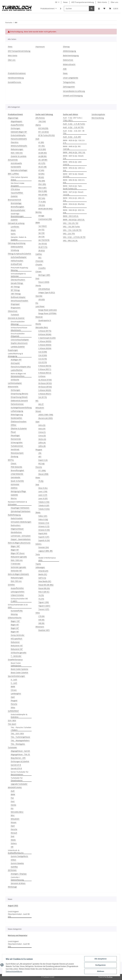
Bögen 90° (15, 550)
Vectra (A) (42, 439)
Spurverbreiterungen (16, 676)
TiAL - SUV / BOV (17, 733)
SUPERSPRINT (13, 711)
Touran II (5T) (44, 609)
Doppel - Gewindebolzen (21, 539)
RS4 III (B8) (43, 191)
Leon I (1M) (43, 491)
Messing (14, 614)
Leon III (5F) (43, 498)
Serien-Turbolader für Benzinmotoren (20, 773)
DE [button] (56, 2)
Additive (14, 488)
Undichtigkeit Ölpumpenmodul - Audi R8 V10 (19, 914)
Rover (38, 477)
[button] (99, 8)
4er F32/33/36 (44, 240)
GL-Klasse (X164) (45, 380)
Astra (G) (42, 425)
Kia (12, 808)
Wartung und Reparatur (18, 935)
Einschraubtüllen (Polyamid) (18, 335)
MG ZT (41, 404)
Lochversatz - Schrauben (21, 536)
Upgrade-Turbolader (19, 784)
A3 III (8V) (42, 149)
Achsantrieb (13, 160)
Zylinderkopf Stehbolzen (21, 511)
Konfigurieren (100, 965)
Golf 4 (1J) (42, 578)
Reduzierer (15, 642)
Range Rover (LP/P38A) (47, 313)
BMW (13, 687)
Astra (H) (42, 429)
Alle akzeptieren (100, 959)
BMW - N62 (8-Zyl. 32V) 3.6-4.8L (74, 211)
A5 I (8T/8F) (43, 160)
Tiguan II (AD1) (44, 606)
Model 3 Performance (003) (47, 559)
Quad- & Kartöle (17, 481)
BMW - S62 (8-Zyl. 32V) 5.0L (74, 220)
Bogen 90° (15, 632)
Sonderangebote (98, 114)
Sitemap (66, 47)
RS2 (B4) (42, 181)
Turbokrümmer (17, 446)
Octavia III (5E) (44, 530)
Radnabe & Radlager (19, 170)
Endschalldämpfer (18, 135)
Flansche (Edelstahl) (19, 139)
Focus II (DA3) (44, 282)
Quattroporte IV (45, 320)
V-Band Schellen (17, 595)
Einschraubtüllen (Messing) (18, 323)
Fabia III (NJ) (43, 519)
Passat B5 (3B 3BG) (46, 585)
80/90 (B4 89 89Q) (45, 209)
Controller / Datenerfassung (17, 878)
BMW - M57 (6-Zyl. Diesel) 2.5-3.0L (73, 175)
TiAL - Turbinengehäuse (20, 737)
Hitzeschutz (13, 311)
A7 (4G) (41, 170)
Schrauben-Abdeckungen (21, 522)
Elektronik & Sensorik (19, 401)
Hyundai (39, 296)
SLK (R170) (43, 397)
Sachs (13, 234)
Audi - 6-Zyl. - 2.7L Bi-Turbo (74, 124)
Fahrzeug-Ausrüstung (17, 243)
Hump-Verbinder (18, 635)
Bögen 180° (15, 546)
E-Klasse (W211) (45, 369)
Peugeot (14, 700)
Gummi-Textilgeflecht (19, 856)
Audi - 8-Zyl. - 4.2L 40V (72, 137)
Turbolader (12, 747)
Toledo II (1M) (44, 502)
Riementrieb (16, 439)
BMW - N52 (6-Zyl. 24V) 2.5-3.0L (74, 199)
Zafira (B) (42, 446)
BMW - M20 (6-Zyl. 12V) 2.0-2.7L (74, 142)
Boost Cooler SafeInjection (16, 664)
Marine (14, 498)
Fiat (12, 798)
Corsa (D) (42, 436)
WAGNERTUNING (15, 787)
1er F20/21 (43, 226)
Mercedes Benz (42, 327)
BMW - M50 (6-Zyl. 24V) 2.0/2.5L (72, 163)
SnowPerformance (15, 660)
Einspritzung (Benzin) (19, 394)
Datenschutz (68, 60)
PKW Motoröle (16, 467)
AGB (65, 69)
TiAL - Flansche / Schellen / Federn (21, 729)
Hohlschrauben (17, 261)
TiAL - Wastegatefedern (20, 740)
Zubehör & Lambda (19, 156)
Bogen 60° (15, 628)
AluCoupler (15, 363)
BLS (40, 257)
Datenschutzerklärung (14, 972)
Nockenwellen (16, 418)
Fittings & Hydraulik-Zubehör (20, 254)
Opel (13, 697)
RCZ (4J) (41, 464)
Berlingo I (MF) (44, 275)
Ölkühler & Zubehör (19, 428)
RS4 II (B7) (42, 188)
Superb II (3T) (44, 537)
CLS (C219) (43, 362)
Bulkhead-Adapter (18, 297)
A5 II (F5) (42, 163)
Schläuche (15, 380)
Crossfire (42, 268)
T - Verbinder (16, 656)
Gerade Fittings (17, 283)
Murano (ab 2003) (46, 418)
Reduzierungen (17, 149)
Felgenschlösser (17, 529)
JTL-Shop (110, 977)
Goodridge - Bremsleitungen (17, 215)
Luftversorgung (17, 411)
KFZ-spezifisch (17, 639)
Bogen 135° (15, 621)
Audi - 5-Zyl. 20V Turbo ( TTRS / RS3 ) (73, 119)
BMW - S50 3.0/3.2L (71, 216)
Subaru (14, 843)
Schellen (11, 585)
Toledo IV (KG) (44, 509)
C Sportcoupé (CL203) (47, 338)
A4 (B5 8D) (43, 153)
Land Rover (40, 306)
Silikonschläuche (15, 618)
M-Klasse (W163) (45, 383)
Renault (14, 833)
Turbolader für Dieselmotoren (17, 779)
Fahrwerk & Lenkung (16, 223)
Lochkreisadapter (15, 383)
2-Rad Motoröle (17, 474)
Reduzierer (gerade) (19, 557)
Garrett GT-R (16, 765)
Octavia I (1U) (44, 523)
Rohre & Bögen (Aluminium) (19, 543)
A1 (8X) (41, 142)
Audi (13, 791)
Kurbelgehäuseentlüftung (21, 408)
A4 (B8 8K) (42, 156)
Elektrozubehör (17, 247)
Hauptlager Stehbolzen (20, 508)
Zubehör (14, 196)
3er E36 (41, 237)
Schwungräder (17, 442)
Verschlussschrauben (19, 301)
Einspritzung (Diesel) (19, 397)
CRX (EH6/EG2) (44, 289)
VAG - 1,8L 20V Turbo (71, 227)
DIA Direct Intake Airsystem (18, 184)
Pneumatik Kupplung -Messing (20, 269)
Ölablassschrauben (19, 421)
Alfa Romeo (40, 118)
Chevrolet (39, 261)
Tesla (38, 554)
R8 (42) (41, 177)
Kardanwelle (16, 167)
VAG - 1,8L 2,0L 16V (71, 223)
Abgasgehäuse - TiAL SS (20, 754)
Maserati (39, 317)
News (65, 2)
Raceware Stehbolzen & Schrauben (17, 503)
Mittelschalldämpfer (19, 146)
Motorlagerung (17, 415)
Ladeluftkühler (17, 370)
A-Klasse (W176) (45, 331)
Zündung (14, 456)
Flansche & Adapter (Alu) (21, 367)
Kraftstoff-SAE (16, 264)
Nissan (14, 822)
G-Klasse (42, 376)
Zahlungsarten (69, 87)
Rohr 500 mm (16, 581)
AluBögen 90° (16, 360)
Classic (14, 463)
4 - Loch (14, 680)
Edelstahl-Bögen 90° (19, 132)
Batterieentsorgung (71, 55)
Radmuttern (16, 525)
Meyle (13, 230)
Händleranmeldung (16, 78)
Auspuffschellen (17, 125)
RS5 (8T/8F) (43, 195)
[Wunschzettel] (104, 8)
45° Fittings (15, 287)
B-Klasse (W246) (45, 334)
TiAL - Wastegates (18, 744)
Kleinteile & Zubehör (16, 318)
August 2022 (13, 906)
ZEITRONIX (12, 870)
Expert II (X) (43, 460)
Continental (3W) (45, 219)
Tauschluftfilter (17, 193)
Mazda (38, 324)
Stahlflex (14, 867)
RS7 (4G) (42, 198)
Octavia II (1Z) (44, 526)
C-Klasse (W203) (45, 345)
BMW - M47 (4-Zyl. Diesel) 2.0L (73, 157)
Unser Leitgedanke (71, 78)
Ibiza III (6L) (43, 488)
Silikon (13, 860)
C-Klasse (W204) (45, 348)
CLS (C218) (43, 359)
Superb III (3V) (44, 540)
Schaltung (15, 250)
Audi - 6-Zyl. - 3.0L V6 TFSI (73, 127)
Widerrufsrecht (69, 64)
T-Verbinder (16, 564)
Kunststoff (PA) (17, 611)
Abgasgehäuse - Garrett (20, 751)
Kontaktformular (15, 82)
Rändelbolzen (16, 532)
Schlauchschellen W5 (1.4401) (19, 600)
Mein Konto (102, 2)
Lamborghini (16, 693)
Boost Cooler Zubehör (20, 673)
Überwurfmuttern (18, 280)
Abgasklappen (17, 121)
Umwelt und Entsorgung (73, 96)
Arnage (41, 216)
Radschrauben (17, 518)
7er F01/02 (43, 244)
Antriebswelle (16, 163)
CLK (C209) (43, 355)
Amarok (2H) (43, 571)
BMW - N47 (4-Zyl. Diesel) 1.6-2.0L (73, 193)
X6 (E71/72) (43, 247)
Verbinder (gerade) (18, 567)
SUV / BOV (12, 720)
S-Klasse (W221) (45, 394)
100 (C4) (42, 205)
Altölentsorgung (69, 51)
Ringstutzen (16, 308)
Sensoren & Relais (18, 883)
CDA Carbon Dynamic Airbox (19, 178)
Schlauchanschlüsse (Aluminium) (19, 329)
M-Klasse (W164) (45, 387)
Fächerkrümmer (17, 404)
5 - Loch (14, 683)
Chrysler (39, 264)
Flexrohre (15, 142)
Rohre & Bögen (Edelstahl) (18, 574)
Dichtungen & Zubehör (20, 761)
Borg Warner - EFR (18, 758)
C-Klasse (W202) (45, 341)
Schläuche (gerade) (18, 653)
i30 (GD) (42, 299)
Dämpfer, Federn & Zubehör (18, 238)
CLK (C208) (43, 352)
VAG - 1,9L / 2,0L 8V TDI (72, 230)
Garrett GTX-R (16, 768)
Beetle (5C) (43, 574)
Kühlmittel (15, 484)
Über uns (114, 2)
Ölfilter (14, 425)
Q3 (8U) (41, 174)
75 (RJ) (41, 481)
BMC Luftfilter (13, 174)
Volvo (13, 707)
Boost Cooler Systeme (19, 669)
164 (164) (42, 121)
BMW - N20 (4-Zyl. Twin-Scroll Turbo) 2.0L (73, 187)
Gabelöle (14, 495)
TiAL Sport (12, 724)
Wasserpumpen (17, 453)
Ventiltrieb (15, 449)
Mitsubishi (15, 819)
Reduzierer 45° (17, 646)
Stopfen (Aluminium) (19, 343)
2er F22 (41, 230)
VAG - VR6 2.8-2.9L (70, 241)
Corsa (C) (42, 432)
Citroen (14, 690)
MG (37, 401)
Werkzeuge (12, 887)
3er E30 (41, 233)
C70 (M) (41, 616)
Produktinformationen (17, 73)
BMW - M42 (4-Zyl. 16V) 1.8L (74, 152)
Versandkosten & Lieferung (74, 91)
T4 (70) (41, 595)
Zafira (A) (42, 443)
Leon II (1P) (43, 495)
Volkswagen (40, 567)
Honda (13, 805)
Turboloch (15, 315)
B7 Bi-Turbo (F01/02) (47, 135)
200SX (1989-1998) (46, 415)
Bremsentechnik (14, 200)
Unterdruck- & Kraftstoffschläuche (16, 852)
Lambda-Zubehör (18, 347)
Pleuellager (15, 435)
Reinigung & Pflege (18, 491)
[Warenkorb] (114, 8)
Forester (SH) (44, 547)
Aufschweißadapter (19, 257)
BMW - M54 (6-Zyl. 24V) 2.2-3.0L (74, 169)
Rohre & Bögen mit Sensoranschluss (18, 375)
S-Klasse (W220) (45, 390)
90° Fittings (15, 290)
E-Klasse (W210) (45, 366)
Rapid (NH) (43, 533)
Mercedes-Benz (17, 812)
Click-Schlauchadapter (20, 340)
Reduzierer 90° (17, 649)
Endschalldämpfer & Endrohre (19, 716)
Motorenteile (13, 387)
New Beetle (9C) (45, 581)
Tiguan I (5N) (44, 602)
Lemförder (15, 227)
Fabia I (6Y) (43, 516)
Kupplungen (13, 350)
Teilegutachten (69, 82)
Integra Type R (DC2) (47, 292)
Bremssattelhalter (18, 210)
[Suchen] (76, 8)
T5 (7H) (41, 599)
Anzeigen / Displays (19, 874)
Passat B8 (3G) (44, 588)
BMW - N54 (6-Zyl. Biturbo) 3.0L (74, 205)
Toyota (38, 564)
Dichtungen (15, 128)
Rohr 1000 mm (17, 153)
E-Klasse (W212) (45, 373)
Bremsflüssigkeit (17, 207)
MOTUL (11, 460)
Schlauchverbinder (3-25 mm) (18, 606)
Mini (13, 815)
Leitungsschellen (18, 592)
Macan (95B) (43, 474)
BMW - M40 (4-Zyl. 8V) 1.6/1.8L (72, 148)
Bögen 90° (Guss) (18, 553)
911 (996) (42, 470)
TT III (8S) (42, 202)
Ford (13, 801)
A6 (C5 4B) (42, 167)
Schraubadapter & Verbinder (18, 275)
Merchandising (98, 118)
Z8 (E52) (42, 251)
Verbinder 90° (16, 571)
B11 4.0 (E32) (44, 132)
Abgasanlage (13, 118)
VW (12, 847)
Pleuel (13, 432)
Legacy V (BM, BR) (45, 551)
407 (40, 457)
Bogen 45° (15, 625)
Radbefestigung (14, 515)
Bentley (39, 212)
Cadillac (39, 254)
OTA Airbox (15, 189)
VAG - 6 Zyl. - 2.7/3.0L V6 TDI (74, 237)
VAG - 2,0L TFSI (69, 234)
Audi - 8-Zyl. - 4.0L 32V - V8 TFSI (74, 132)
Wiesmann (40, 627)
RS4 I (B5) (42, 184)
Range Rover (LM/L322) (48, 310)
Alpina (38, 125)
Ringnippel (15, 304)
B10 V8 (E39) (43, 128)
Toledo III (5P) (44, 505)
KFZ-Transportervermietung (83, 2)
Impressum (40, 47)
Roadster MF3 (44, 630)
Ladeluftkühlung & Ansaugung (15, 355)
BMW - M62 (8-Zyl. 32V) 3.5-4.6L (74, 181)
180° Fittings (16, 294)
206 (40, 453)
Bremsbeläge (16, 203)
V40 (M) (41, 623)
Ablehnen (100, 971)
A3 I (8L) (42, 146)
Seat (13, 836)
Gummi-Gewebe (17, 863)
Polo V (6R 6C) (44, 592)
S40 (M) (41, 620)
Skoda (13, 840)
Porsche (14, 704)
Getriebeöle (15, 477)
